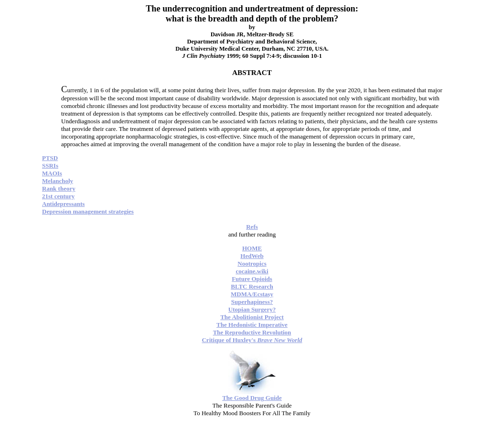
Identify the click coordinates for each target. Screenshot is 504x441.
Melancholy (58, 181)
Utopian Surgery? (252, 309)
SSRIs (50, 166)
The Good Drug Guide (252, 398)
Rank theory (59, 188)
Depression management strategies (88, 211)
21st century (58, 196)
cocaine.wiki (252, 271)
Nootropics (252, 264)
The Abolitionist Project (252, 317)
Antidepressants (63, 204)
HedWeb (252, 256)
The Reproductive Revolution (252, 332)
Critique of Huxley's (252, 340)
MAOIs (52, 173)
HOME (252, 248)
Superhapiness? (252, 302)
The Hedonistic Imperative (252, 325)
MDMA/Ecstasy (252, 294)
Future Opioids (252, 279)
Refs (252, 227)
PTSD (50, 158)
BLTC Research (252, 286)
